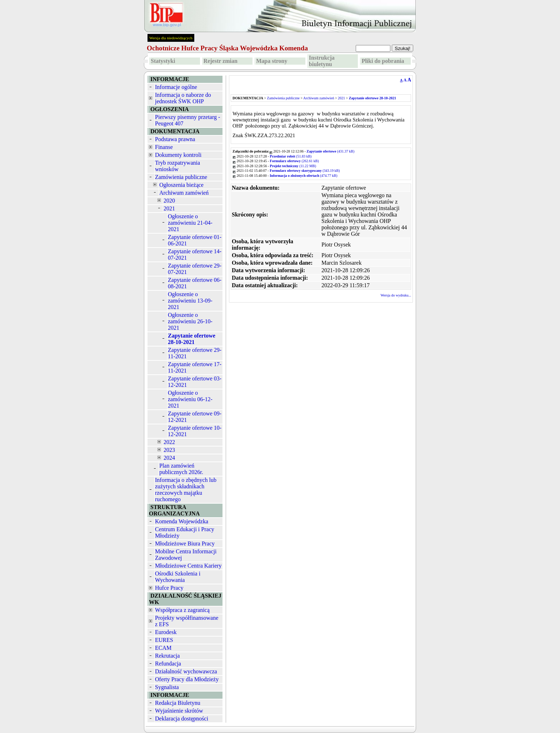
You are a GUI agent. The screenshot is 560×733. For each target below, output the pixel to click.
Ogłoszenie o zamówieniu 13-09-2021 (190, 301)
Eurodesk (166, 632)
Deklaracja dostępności (182, 719)
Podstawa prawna (175, 139)
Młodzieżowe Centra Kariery (188, 566)
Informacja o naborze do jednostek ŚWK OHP (183, 98)
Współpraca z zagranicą (182, 610)
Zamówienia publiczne (181, 177)
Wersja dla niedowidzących (171, 38)
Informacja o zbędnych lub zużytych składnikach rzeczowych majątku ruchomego (186, 490)
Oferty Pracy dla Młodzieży (187, 679)
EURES (164, 640)
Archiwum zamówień (184, 193)
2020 (169, 201)
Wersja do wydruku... (396, 295)
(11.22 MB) (293, 166)
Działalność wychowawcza (186, 671)
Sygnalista (167, 687)
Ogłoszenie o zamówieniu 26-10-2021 (190, 321)
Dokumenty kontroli (178, 155)
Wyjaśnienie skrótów (179, 711)
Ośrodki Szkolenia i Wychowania (178, 577)
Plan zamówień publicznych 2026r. (181, 469)
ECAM (163, 648)
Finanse (164, 147)
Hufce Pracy (169, 588)
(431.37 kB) (330, 151)
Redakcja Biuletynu (178, 703)
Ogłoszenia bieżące (181, 185)
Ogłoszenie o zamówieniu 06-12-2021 (190, 399)
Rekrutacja (167, 656)
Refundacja (168, 664)
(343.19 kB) (305, 171)
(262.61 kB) (294, 161)
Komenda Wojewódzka (182, 521)
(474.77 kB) (303, 176)
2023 (169, 450)
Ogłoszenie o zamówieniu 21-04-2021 (190, 223)
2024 (169, 458)
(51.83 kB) (291, 156)
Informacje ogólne (176, 87)
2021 (169, 208)
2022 (169, 442)
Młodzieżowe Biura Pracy (185, 543)
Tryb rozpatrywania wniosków (177, 166)
